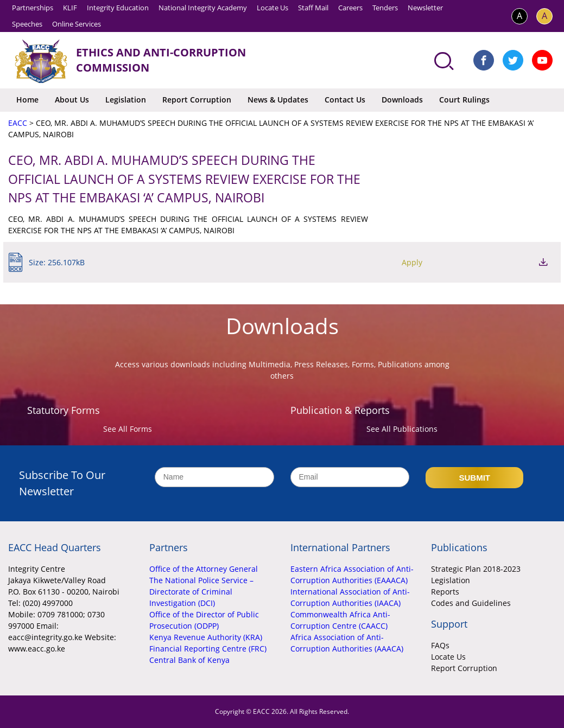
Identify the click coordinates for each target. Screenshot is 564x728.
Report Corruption (197, 100)
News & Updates (278, 100)
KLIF (70, 8)
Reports (445, 592)
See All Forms (128, 429)
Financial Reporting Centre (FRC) (208, 649)
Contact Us (345, 100)
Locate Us (273, 8)
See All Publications (402, 429)
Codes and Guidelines (471, 603)
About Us (72, 100)
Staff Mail (313, 8)
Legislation (126, 100)
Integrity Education (118, 8)
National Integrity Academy (203, 8)
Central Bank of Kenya (189, 660)
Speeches (27, 24)
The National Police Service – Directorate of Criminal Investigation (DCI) (201, 592)
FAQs (440, 645)
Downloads (402, 100)
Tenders (385, 8)
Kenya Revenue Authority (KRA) (206, 637)
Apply (484, 262)
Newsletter (425, 8)
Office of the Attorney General (204, 569)
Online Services (77, 24)
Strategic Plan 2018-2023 (476, 569)
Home (27, 100)
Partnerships (33, 8)
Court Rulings (464, 100)
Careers (350, 8)
